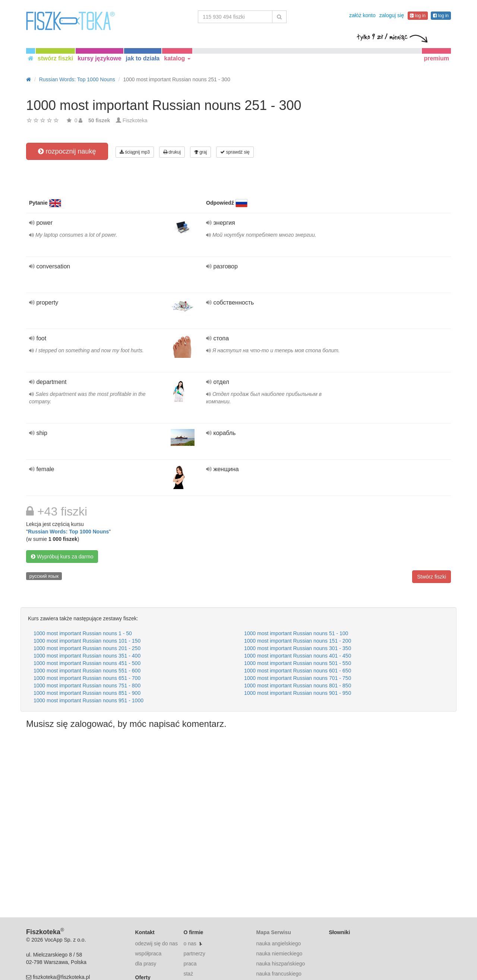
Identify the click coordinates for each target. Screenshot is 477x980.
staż (188, 974)
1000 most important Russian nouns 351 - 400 (87, 656)
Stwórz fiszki (432, 577)
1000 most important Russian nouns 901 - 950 (298, 693)
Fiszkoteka (135, 120)
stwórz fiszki (55, 58)
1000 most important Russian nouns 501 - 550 (298, 663)
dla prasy (146, 964)
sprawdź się (235, 152)
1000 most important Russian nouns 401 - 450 (298, 656)
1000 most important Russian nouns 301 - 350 (298, 648)
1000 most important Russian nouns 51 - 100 (296, 633)
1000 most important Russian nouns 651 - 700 (87, 678)
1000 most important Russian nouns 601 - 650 (298, 671)
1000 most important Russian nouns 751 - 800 (87, 686)
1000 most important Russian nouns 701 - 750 (298, 678)
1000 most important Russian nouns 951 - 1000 (89, 700)
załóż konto (362, 15)
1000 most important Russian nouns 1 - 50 (83, 633)
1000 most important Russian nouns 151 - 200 (298, 641)
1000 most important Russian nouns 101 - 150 (87, 641)
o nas (190, 943)
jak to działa (143, 58)
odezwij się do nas (157, 943)
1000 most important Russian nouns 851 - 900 (87, 693)
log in (418, 16)
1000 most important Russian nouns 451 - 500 (87, 663)
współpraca (149, 954)
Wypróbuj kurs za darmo (62, 557)
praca (190, 964)
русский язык (44, 576)
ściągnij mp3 (135, 152)
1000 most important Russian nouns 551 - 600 (87, 671)
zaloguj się (392, 15)
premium (436, 58)
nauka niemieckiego (279, 954)
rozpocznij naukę (67, 151)
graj (200, 152)
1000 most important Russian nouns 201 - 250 (87, 648)
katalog (177, 58)
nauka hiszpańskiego (280, 964)
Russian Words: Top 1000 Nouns (68, 532)
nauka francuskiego (279, 974)
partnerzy (194, 954)
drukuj (172, 152)
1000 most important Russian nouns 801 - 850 (298, 686)
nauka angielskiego (278, 943)
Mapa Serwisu (273, 932)
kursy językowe (99, 58)
